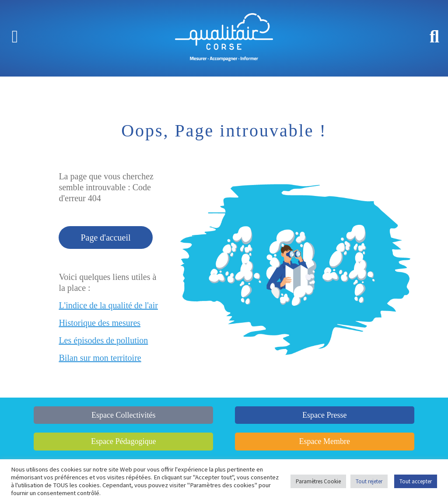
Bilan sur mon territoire (100, 358)
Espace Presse (324, 415)
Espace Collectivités (123, 415)
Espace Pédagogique (123, 441)
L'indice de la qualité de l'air (108, 305)
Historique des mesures (100, 323)
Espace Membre (325, 441)
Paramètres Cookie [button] (318, 481)
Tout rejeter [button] (369, 481)
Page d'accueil (105, 238)
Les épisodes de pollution (103, 340)
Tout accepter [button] (416, 481)
